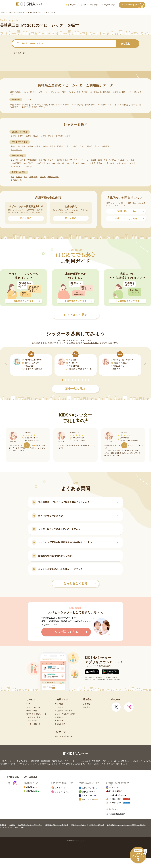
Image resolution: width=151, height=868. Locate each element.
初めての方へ (72, 5)
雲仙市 (97, 146)
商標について (25, 828)
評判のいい (15, 167)
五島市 (82, 146)
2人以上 (113, 160)
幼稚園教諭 (32, 160)
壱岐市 (75, 146)
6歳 (78, 163)
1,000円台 (131, 160)
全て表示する (16, 150)
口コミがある (27, 167)
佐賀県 (21, 136)
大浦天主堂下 (53, 177)
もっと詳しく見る (79, 584)
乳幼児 (100, 163)
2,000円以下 (28, 163)
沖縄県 (68, 136)
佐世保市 (22, 146)
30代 (118, 163)
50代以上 (132, 163)
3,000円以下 (40, 163)
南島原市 (106, 146)
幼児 (106, 163)
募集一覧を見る (80, 389)
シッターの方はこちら (134, 5)
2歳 (58, 163)
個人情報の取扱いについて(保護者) (57, 825)
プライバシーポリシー (79, 825)
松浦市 (60, 146)
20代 (112, 163)
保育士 (23, 160)
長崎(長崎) (34, 177)
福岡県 (13, 136)
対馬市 (68, 146)
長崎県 (28, 136)
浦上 (12, 177)
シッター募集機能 (91, 343)
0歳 (49, 163)
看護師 (93, 160)
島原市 (30, 146)
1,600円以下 (16, 163)
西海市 (90, 146)
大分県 (43, 136)
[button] (62, 380)
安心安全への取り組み (90, 5)
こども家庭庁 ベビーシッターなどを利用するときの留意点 (126, 825)
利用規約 (12, 825)
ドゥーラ (85, 160)
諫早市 (38, 146)
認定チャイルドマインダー (68, 160)
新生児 (92, 163)
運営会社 (3, 825)
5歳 (73, 163)
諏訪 (26, 177)
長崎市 (13, 146)
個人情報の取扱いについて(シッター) (30, 825)
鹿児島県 (59, 136)
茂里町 (43, 177)
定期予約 (14, 160)
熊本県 (36, 136)
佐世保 (19, 177)
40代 (124, 163)
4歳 (68, 163)
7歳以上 (84, 163)
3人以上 (121, 160)
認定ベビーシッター (47, 160)
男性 (100, 160)
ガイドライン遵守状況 (96, 825)
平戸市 (53, 146)
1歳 (53, 163)
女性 (106, 160)
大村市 (45, 146)
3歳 (63, 163)
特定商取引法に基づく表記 (9, 828)
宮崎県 (51, 136)
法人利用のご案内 (109, 5)
